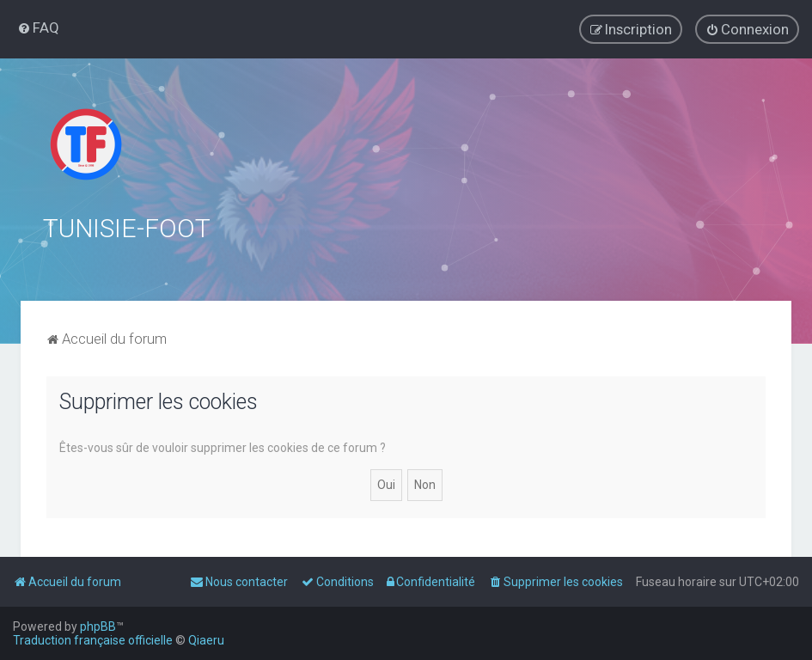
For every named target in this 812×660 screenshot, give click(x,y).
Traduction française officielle (93, 640)
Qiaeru (206, 640)
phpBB (98, 626)
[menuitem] (38, 27)
